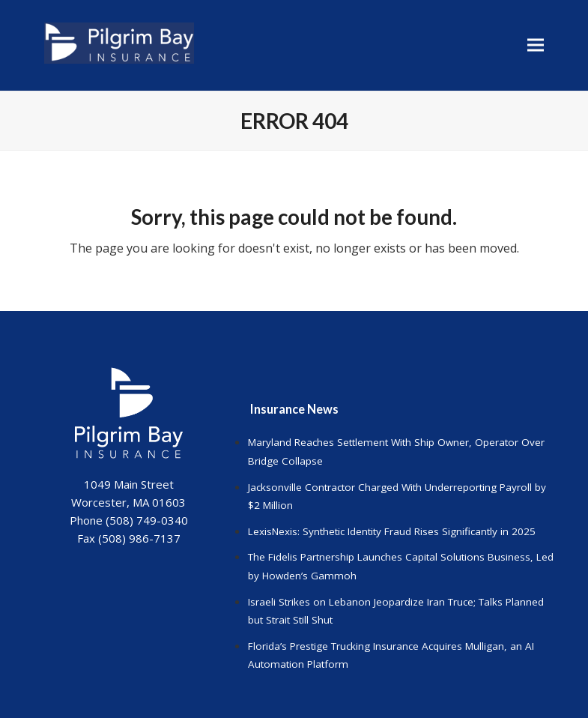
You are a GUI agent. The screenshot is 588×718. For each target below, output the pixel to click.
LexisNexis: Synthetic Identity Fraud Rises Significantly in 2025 (392, 531)
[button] (536, 45)
